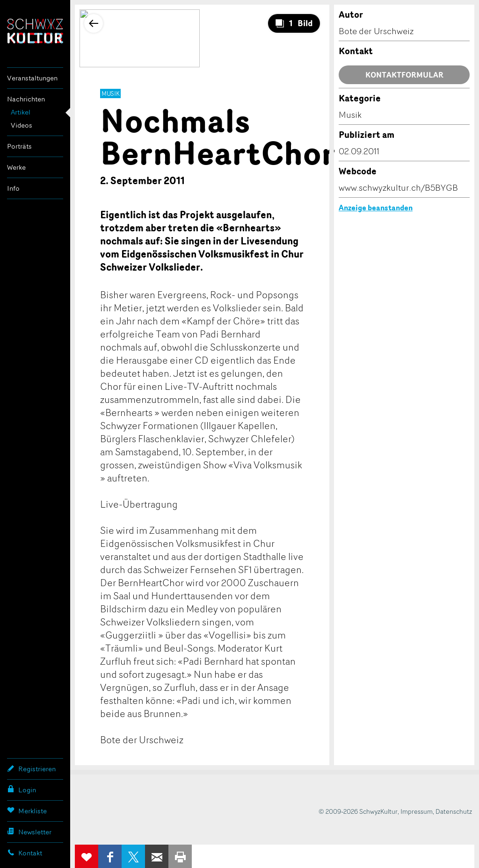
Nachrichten (26, 99)
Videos (22, 125)
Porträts (19, 146)
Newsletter (29, 832)
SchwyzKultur (35, 31)
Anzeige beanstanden (376, 208)
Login (22, 789)
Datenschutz (454, 811)
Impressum (417, 811)
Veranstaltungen (32, 78)
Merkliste (27, 811)
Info (13, 188)
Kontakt (25, 853)
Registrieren (31, 768)
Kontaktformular (404, 75)
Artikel (21, 112)
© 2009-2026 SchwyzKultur (358, 811)
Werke (16, 167)
